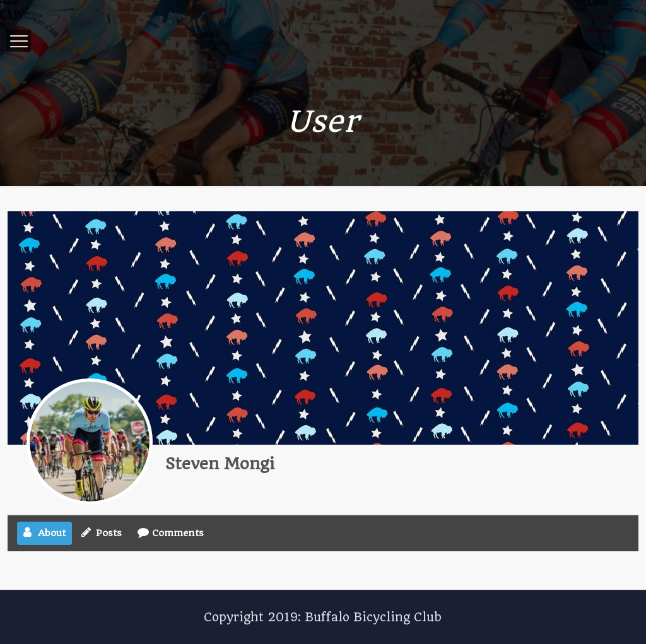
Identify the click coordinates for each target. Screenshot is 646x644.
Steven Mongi (220, 464)
